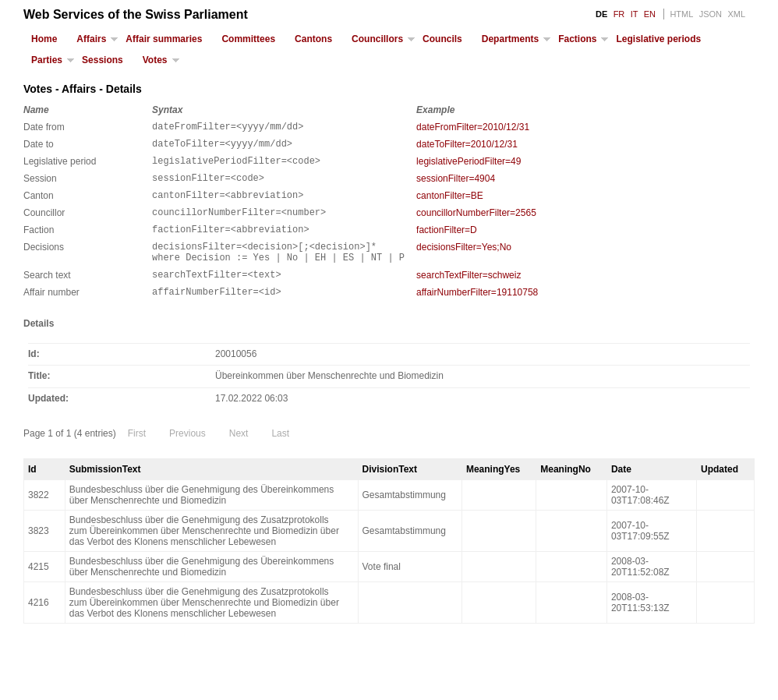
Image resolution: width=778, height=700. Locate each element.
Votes (155, 60)
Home (44, 39)
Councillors (377, 39)
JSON (711, 14)
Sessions (103, 60)
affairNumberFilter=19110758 (477, 316)
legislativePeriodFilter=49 (469, 166)
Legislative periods (658, 39)
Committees (248, 39)
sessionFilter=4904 (456, 186)
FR (619, 14)
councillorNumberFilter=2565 (476, 224)
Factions (577, 39)
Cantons (313, 39)
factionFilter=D (447, 244)
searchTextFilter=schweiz (469, 296)
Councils (442, 39)
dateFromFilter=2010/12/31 (473, 127)
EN (650, 14)
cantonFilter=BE (450, 205)
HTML (681, 14)
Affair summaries (164, 39)
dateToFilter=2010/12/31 (467, 147)
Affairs (91, 39)
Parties (47, 60)
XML (736, 14)
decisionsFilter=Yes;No (464, 263)
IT (635, 14)
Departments (510, 39)
